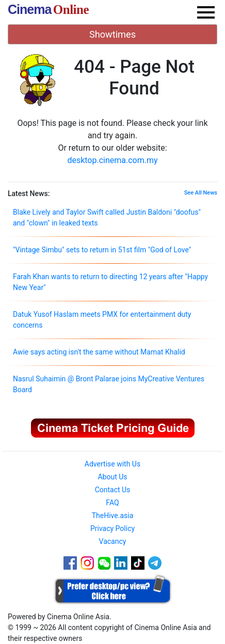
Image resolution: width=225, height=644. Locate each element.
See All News (201, 193)
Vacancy (113, 541)
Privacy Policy (112, 528)
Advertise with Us (112, 464)
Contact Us (113, 490)
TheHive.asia (113, 516)
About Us (112, 477)
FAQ (112, 503)
